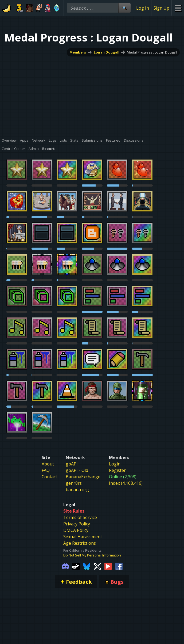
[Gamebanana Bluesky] (87, 566)
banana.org (77, 490)
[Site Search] (124, 8)
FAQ (46, 470)
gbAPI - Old (77, 470)
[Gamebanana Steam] (76, 566)
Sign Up (161, 8)
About (48, 464)
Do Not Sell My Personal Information (92, 555)
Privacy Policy (77, 524)
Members (78, 52)
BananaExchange (83, 477)
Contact (49, 477)
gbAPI (72, 464)
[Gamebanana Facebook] (119, 566)
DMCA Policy (76, 530)
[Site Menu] (178, 8)
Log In (143, 8)
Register (117, 470)
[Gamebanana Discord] (65, 566)
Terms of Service (80, 517)
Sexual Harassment (83, 537)
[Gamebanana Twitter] (97, 566)
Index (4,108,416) (126, 483)
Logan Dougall (107, 52)
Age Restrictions (80, 543)
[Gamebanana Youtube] (108, 566)
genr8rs (74, 483)
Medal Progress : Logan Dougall (152, 52)
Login (115, 464)
